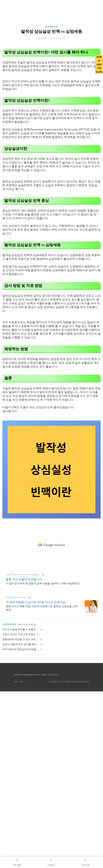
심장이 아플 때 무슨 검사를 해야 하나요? (21, 644)
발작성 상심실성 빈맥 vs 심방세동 (51, 31)
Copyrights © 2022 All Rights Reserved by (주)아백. (69, 682)
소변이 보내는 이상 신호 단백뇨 (19, 634)
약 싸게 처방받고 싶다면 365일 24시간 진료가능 (36, 602)
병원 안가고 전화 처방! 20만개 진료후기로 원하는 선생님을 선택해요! (42, 608)
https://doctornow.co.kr (16, 597)
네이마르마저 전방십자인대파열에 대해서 (21, 649)
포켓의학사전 (52, 27)
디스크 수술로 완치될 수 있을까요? (21, 629)
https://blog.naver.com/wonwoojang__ (23, 574)
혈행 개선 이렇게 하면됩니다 (24, 579)
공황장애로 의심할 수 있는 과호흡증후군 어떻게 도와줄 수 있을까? (21, 639)
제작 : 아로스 (19, 682)
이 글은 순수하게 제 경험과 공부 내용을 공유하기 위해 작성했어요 (43, 583)
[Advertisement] (51, 545)
